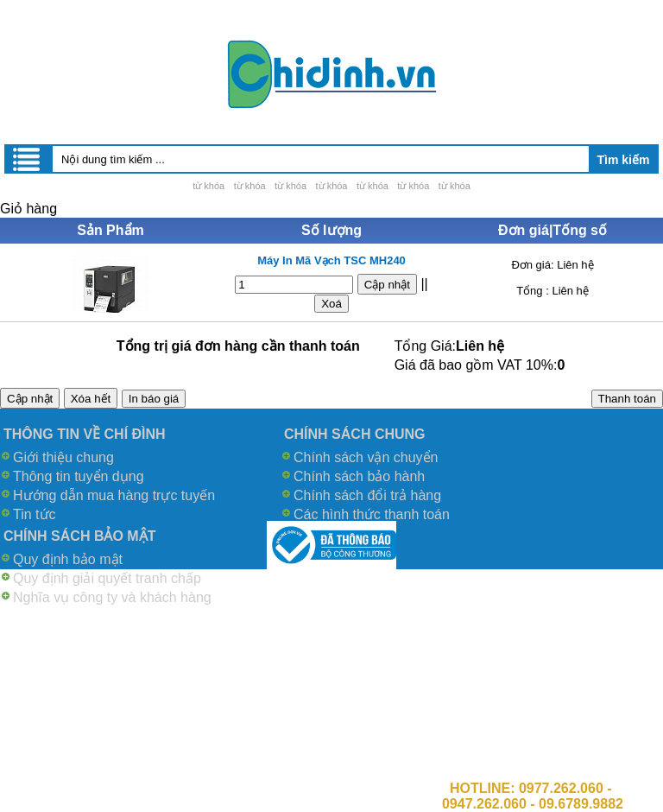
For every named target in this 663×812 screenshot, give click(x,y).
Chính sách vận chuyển (366, 457)
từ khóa (208, 186)
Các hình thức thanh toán (372, 514)
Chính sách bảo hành (359, 476)
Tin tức (35, 514)
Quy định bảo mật (68, 559)
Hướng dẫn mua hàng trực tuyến (114, 495)
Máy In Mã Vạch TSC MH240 (331, 260)
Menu (28, 159)
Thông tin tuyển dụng (79, 476)
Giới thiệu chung (63, 457)
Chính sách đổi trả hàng (367, 495)
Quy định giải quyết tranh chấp (107, 578)
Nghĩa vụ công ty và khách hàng (112, 597)
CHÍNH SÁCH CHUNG (355, 434)
